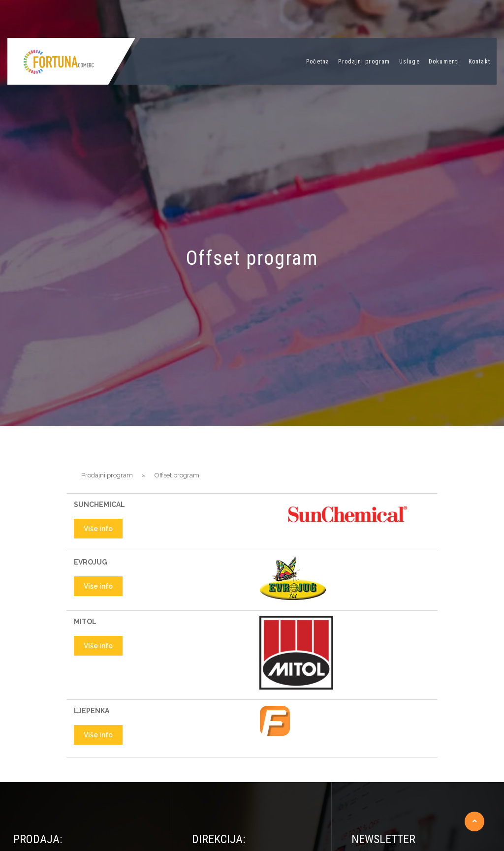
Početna (318, 62)
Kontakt (479, 62)
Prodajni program (364, 62)
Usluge (409, 62)
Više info (98, 529)
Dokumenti (444, 62)
